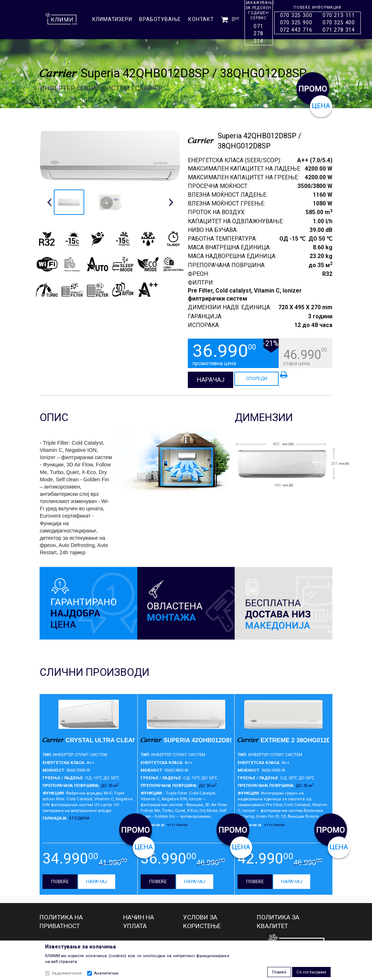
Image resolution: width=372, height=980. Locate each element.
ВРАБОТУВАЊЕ (160, 19)
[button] (49, 202)
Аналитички (106, 973)
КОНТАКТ (201, 19)
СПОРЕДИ (257, 378)
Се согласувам (311, 972)
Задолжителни (67, 973)
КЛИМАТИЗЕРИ (112, 19)
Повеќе (279, 972)
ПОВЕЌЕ (60, 881)
